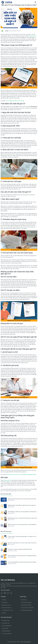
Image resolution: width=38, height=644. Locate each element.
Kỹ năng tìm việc (5, 620)
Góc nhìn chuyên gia (6, 634)
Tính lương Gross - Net (7, 610)
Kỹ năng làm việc (5, 623)
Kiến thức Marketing (6, 626)
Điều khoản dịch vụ (6, 605)
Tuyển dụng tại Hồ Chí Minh (27, 608)
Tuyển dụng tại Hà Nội (25, 605)
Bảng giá (3, 613)
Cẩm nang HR (4, 628)
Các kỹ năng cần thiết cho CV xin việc (15, 101)
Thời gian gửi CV (33, 36)
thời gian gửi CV (7, 480)
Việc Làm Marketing (26, 642)
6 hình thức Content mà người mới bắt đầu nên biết (20, 549)
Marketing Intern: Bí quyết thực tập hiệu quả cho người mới (22, 505)
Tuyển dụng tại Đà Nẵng (26, 610)
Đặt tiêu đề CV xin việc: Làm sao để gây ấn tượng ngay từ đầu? (21, 474)
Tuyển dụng (4, 602)
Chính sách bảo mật (6, 608)
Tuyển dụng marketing (26, 602)
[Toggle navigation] (35, 2)
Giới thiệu (3, 600)
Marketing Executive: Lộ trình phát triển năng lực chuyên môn (22, 518)
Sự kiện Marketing (5, 631)
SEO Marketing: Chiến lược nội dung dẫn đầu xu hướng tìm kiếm (23, 512)
